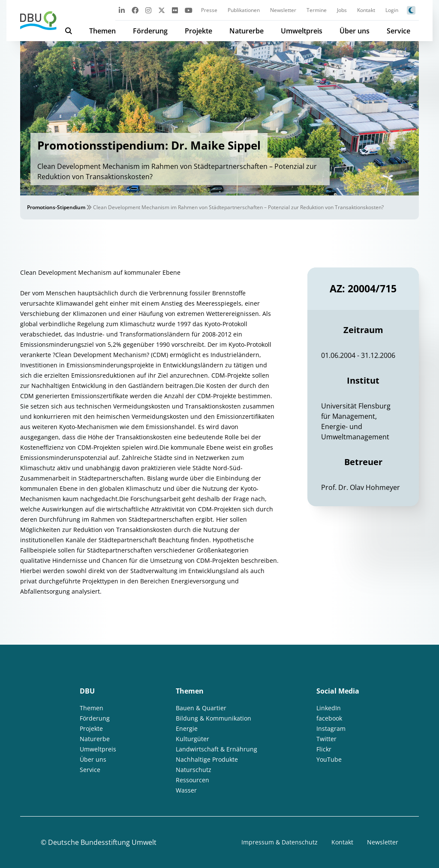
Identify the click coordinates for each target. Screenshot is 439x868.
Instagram (331, 728)
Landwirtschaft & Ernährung (216, 749)
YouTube (329, 759)
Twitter (326, 739)
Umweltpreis (302, 31)
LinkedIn (329, 708)
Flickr (324, 749)
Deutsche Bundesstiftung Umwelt (102, 842)
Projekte (198, 31)
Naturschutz (194, 770)
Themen (102, 31)
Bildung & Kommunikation (213, 718)
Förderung (150, 31)
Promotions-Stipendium (56, 207)
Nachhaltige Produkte (207, 759)
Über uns (355, 31)
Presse (209, 10)
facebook (329, 718)
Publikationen (244, 10)
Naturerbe (247, 31)
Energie (187, 728)
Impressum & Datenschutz (280, 842)
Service (398, 31)
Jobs (342, 10)
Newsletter (283, 10)
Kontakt (366, 10)
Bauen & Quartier (201, 708)
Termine (317, 10)
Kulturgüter (192, 739)
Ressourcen (192, 780)
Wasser (186, 790)
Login (392, 10)
